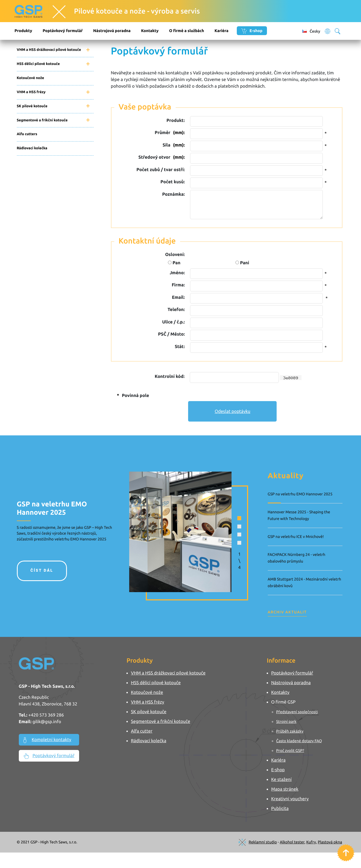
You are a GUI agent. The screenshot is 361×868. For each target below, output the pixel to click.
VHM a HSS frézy (31, 92)
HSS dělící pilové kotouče (38, 64)
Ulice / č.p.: (173, 322)
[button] (229, 517)
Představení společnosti (297, 712)
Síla (174, 145)
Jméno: (177, 273)
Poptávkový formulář (63, 31)
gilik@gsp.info (47, 722)
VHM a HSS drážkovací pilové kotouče (49, 50)
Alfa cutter (142, 731)
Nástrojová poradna (112, 31)
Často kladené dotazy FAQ (299, 741)
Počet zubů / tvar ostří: (160, 170)
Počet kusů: (173, 182)
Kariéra (221, 31)
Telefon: (176, 310)
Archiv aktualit (287, 612)
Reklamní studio (263, 842)
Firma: (178, 285)
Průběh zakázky (290, 731)
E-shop (252, 31)
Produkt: (176, 121)
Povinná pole (132, 396)
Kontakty (150, 31)
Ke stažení (282, 780)
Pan (174, 263)
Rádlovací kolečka (32, 148)
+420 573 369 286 (46, 715)
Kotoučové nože (31, 78)
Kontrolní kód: (170, 377)
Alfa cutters (27, 134)
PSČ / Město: (171, 334)
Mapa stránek (285, 789)
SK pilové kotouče (32, 106)
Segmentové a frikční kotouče (42, 120)
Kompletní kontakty (47, 740)
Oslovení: (175, 255)
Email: (178, 297)
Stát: (180, 347)
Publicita (280, 809)
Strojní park (286, 721)
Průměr (170, 133)
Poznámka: (173, 194)
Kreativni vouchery (290, 799)
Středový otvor (161, 157)
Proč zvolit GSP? (290, 751)
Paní (242, 263)
